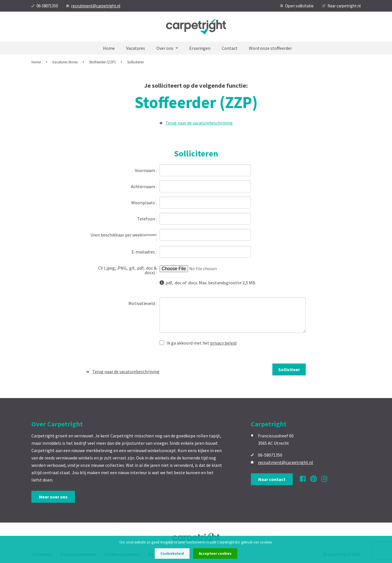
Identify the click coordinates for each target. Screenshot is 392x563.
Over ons (167, 48)
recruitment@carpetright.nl (93, 6)
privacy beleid (223, 343)
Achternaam (143, 186)
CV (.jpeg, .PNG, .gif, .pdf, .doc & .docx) (127, 270)
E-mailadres (144, 252)
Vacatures (136, 48)
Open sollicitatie (297, 6)
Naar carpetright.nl (341, 6)
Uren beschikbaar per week (124, 235)
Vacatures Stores (65, 62)
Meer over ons (53, 497)
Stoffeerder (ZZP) (102, 62)
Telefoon (147, 218)
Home (109, 48)
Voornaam (145, 170)
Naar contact (272, 479)
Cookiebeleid (172, 554)
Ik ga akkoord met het (198, 343)
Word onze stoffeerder (270, 48)
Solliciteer (289, 369)
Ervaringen (200, 48)
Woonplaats (144, 202)
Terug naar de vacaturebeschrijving (196, 123)
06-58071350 (45, 6)
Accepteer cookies (215, 554)
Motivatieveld (142, 303)
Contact (230, 48)
